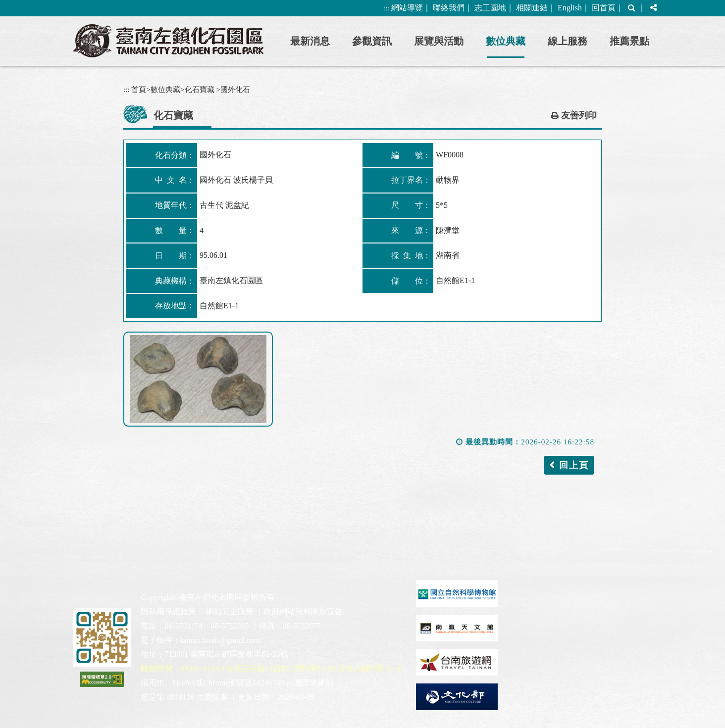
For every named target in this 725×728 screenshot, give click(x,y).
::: (387, 8)
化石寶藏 (200, 89)
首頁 (139, 89)
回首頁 (604, 8)
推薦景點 (629, 41)
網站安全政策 (230, 611)
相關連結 (532, 8)
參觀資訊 (372, 41)
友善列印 (579, 115)
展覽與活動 (439, 41)
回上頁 (574, 465)
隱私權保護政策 (168, 611)
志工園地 (490, 8)
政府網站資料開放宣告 (303, 611)
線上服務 (568, 41)
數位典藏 (506, 41)
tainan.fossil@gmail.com (220, 640)
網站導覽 (407, 8)
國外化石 (235, 89)
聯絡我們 (449, 8)
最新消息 (310, 41)
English (570, 8)
